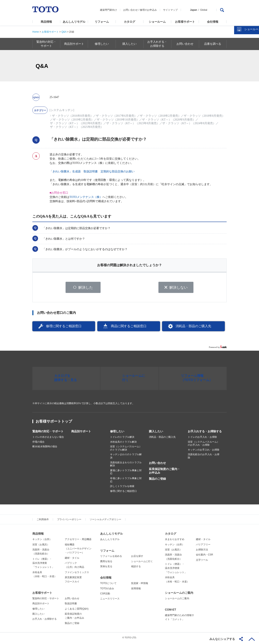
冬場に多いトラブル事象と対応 (126, 481)
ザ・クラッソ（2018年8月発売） (204, 116)
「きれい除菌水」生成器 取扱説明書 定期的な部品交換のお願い (92, 171)
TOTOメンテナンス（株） (86, 197)
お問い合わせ (131, 10)
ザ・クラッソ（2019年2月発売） (73, 120)
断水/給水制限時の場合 (45, 448)
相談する (136, 568)
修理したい (117, 433)
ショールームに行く (142, 563)
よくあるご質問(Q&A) (77, 610)
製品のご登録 (157, 480)
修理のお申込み (148, 10)
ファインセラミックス (77, 574)
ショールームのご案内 (179, 594)
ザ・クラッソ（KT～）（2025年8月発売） (77, 127)
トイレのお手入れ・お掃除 (202, 439)
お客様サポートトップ (54, 423)
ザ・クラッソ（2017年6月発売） (116, 116)
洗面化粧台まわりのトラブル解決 (126, 466)
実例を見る (106, 568)
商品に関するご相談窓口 (129, 328)
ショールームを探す (245, 87)
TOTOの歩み (107, 590)
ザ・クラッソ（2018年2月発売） (160, 116)
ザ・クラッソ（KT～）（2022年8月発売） (77, 123)
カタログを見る (243, 76)
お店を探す (137, 558)
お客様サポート (185, 22)
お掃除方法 (202, 551)
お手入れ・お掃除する (45, 621)
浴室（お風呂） (41, 546)
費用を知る (106, 563)
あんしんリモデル (74, 22)
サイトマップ (170, 10)
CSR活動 (105, 595)
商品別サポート (81, 433)
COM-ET (170, 611)
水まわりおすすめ (175, 541)
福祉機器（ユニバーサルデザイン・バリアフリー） (78, 550)
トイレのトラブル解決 (122, 439)
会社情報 (213, 22)
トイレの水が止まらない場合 (48, 439)
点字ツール (202, 561)
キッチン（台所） (42, 541)
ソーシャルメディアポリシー (105, 521)
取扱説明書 (71, 605)
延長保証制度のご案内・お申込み (165, 472)
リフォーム (102, 22)
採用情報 (136, 590)
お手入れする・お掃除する (205, 433)
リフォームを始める (111, 558)
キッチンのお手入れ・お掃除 (204, 451)
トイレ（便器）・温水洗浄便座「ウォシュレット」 (43, 564)
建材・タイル (72, 559)
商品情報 (46, 22)
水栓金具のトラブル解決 (123, 443)
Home (36, 32)
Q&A (64, 32)
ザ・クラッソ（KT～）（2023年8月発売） (133, 123)
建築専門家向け (108, 10)
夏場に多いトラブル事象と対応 (126, 473)
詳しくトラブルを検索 (122, 488)
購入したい (156, 433)
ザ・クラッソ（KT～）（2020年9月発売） (169, 120)
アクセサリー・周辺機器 (78, 541)
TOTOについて (108, 585)
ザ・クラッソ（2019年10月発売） (118, 120)
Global (204, 10)
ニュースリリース (110, 600)
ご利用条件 (43, 521)
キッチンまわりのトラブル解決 (126, 458)
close (254, 66)
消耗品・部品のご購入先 (193, 328)
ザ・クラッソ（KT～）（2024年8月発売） (189, 123)
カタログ (129, 22)
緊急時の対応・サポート (48, 433)
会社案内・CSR (204, 556)
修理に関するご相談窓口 (64, 328)
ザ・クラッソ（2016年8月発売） (73, 116)
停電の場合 (38, 443)
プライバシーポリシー (69, 521)
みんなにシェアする (222, 639)
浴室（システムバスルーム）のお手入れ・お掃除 (204, 445)
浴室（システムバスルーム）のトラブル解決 (126, 450)
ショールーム (157, 22)
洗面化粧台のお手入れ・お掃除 (204, 458)
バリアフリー (203, 546)
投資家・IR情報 (140, 585)
